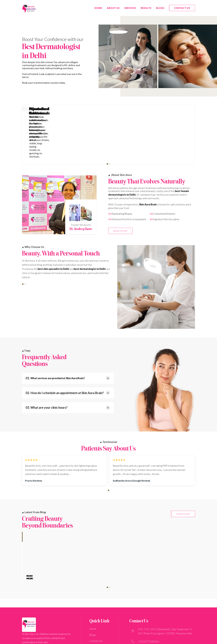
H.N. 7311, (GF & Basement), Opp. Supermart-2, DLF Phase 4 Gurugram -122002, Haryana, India (165, 597)
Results (146, 8)
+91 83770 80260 (149, 607)
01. (55, 342)
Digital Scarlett (138, 640)
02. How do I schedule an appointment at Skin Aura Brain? (65, 357)
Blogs (160, 8)
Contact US (182, 8)
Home (93, 595)
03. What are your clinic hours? (46, 371)
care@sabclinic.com (149, 617)
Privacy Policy (97, 625)
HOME (98, 8)
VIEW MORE (183, 478)
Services (130, 8)
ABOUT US (113, 8)
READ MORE (120, 195)
